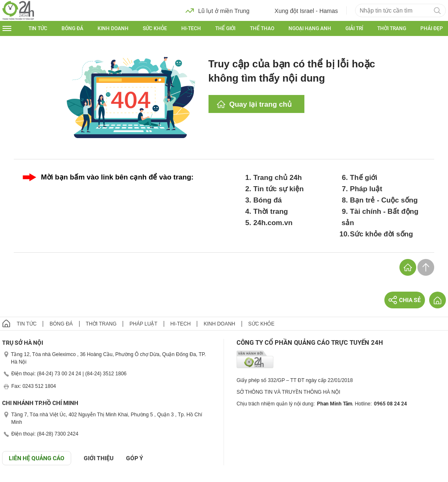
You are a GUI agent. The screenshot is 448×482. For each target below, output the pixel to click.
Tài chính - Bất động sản (380, 217)
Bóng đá (72, 28)
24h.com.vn (273, 223)
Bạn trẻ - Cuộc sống (384, 200)
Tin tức (38, 28)
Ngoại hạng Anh (310, 28)
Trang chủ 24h (278, 178)
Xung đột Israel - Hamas (300, 10)
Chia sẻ (405, 300)
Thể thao (262, 28)
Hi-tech (191, 28)
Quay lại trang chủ (261, 104)
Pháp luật (366, 189)
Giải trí (354, 28)
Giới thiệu (99, 458)
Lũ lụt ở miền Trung (218, 10)
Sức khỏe (155, 28)
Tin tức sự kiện (279, 189)
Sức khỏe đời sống (382, 234)
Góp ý (135, 458)
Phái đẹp (432, 28)
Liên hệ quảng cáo (37, 458)
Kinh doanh (113, 28)
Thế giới (225, 28)
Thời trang (392, 28)
